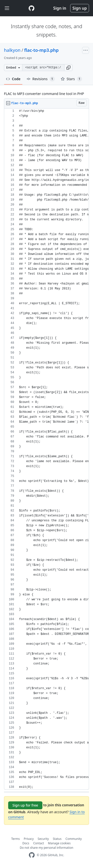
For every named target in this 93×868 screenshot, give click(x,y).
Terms (15, 839)
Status (57, 839)
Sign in (60, 8)
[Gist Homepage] (31, 8)
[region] (46, 449)
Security (43, 839)
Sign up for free (25, 805)
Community (74, 839)
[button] (68, 68)
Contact (39, 843)
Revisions (41, 79)
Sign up (80, 8)
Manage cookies (59, 843)
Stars (71, 79)
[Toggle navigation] (7, 8)
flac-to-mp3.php (41, 50)
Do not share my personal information (47, 848)
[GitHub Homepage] (32, 855)
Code (13, 79)
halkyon (12, 50)
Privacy (29, 839)
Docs (26, 843)
